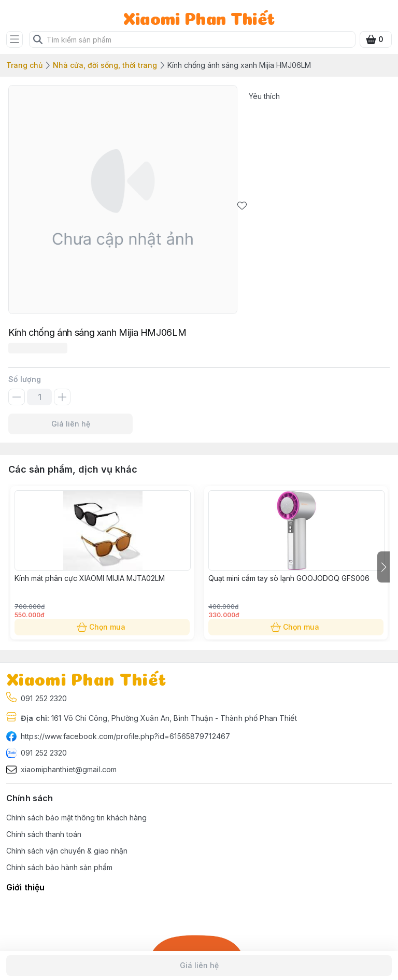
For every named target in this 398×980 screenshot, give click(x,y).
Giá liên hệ (70, 424)
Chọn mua (102, 627)
